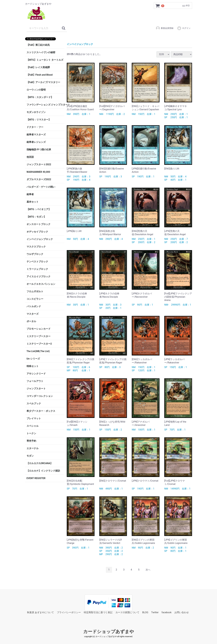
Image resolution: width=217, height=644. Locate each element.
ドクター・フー (35, 127)
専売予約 (31, 441)
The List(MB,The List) (38, 351)
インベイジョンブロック (40, 239)
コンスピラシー (35, 299)
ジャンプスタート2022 (39, 164)
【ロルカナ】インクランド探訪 (43, 471)
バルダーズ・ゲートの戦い (41, 187)
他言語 (30, 157)
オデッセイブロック (37, 232)
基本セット (33, 202)
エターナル (33, 448)
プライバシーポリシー (69, 612)
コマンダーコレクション (40, 396)
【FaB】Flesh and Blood (40, 75)
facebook (167, 612)
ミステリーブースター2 (39, 344)
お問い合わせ (182, 612)
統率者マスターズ (36, 135)
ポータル (31, 321)
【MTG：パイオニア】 (39, 209)
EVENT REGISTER (36, 478)
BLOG (145, 612)
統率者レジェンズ (36, 142)
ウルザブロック (35, 254)
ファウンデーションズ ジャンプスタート (46, 105)
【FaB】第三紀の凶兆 (38, 45)
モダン (30, 456)
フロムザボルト (35, 291)
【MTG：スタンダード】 (40, 97)
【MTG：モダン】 (36, 217)
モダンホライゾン (36, 112)
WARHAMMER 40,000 (38, 172)
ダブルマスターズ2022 (39, 179)
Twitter (155, 612)
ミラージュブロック (37, 269)
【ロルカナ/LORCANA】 (40, 463)
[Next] (148, 570)
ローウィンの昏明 (36, 90)
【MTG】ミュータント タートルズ (45, 60)
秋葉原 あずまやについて (40, 612)
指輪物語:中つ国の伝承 (39, 149)
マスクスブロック (36, 247)
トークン (31, 433)
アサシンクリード (36, 374)
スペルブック (34, 404)
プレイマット (34, 418)
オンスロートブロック (39, 224)
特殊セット (33, 366)
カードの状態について (127, 612)
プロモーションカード (39, 329)
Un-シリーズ (33, 359)
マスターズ (33, 314)
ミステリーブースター (39, 336)
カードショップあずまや (109, 632)
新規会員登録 (165, 28)
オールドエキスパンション (41, 284)
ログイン (184, 28)
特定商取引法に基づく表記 (98, 612)
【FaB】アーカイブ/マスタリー (43, 82)
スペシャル (33, 426)
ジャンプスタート (36, 389)
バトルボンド (34, 306)
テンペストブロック (37, 262)
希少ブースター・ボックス (41, 411)
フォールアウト (35, 381)
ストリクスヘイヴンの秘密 (41, 52)
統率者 (30, 194)
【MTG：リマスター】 (39, 120)
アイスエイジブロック (39, 277)
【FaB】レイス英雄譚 (38, 67)
